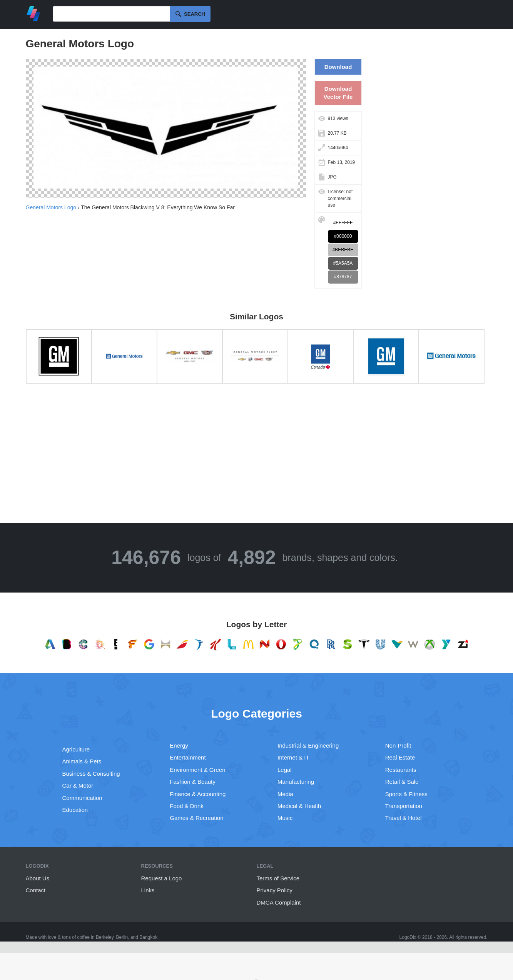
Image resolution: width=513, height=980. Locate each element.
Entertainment (188, 757)
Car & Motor (78, 786)
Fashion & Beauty (192, 782)
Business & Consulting (91, 774)
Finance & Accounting (198, 794)
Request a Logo (162, 878)
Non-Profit (398, 745)
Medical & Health (299, 806)
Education (75, 810)
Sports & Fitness (406, 794)
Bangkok (148, 937)
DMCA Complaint (279, 902)
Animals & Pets (82, 761)
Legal (285, 770)
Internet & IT (293, 757)
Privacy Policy (275, 890)
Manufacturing (296, 782)
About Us (38, 878)
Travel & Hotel (403, 818)
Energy (179, 745)
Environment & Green (197, 770)
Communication (82, 798)
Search (195, 14)
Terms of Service (278, 878)
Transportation (404, 806)
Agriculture (76, 749)
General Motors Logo (51, 207)
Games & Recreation (196, 818)
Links (148, 890)
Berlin (122, 937)
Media (285, 794)
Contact (36, 890)
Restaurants (401, 770)
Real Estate (400, 757)
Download (338, 67)
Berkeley (105, 937)
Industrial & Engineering (308, 745)
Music (285, 818)
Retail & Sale (402, 782)
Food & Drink (187, 806)
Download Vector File (338, 93)
